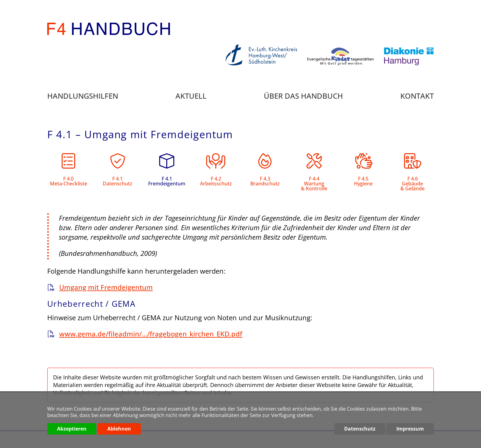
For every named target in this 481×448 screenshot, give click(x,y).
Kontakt (417, 96)
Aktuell (191, 96)
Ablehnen (119, 429)
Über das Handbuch (303, 96)
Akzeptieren (72, 429)
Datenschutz (360, 429)
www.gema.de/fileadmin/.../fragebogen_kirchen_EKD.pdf (151, 334)
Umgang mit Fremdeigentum (106, 287)
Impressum (410, 429)
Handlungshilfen (83, 96)
